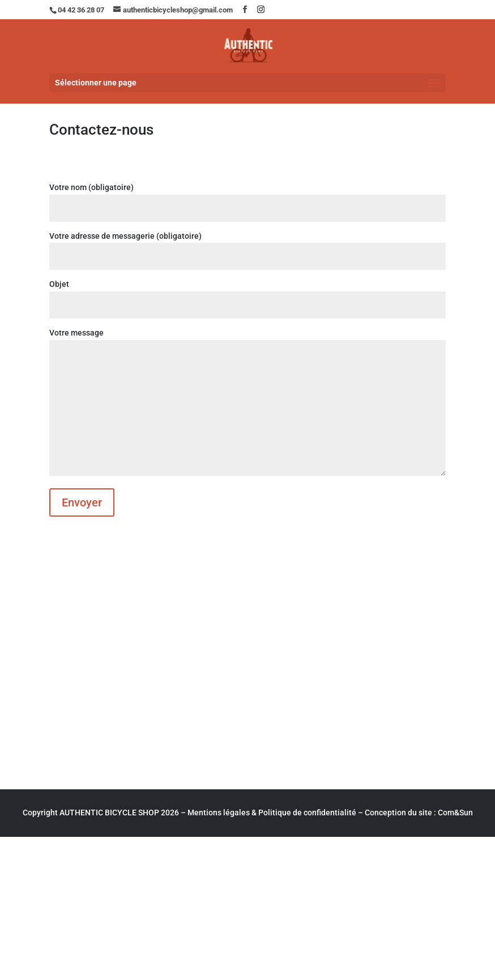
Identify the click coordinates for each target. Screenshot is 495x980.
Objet (247, 295)
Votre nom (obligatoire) (247, 198)
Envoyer (82, 502)
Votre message (247, 403)
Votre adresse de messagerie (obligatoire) (247, 246)
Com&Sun (455, 813)
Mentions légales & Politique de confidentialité (272, 813)
